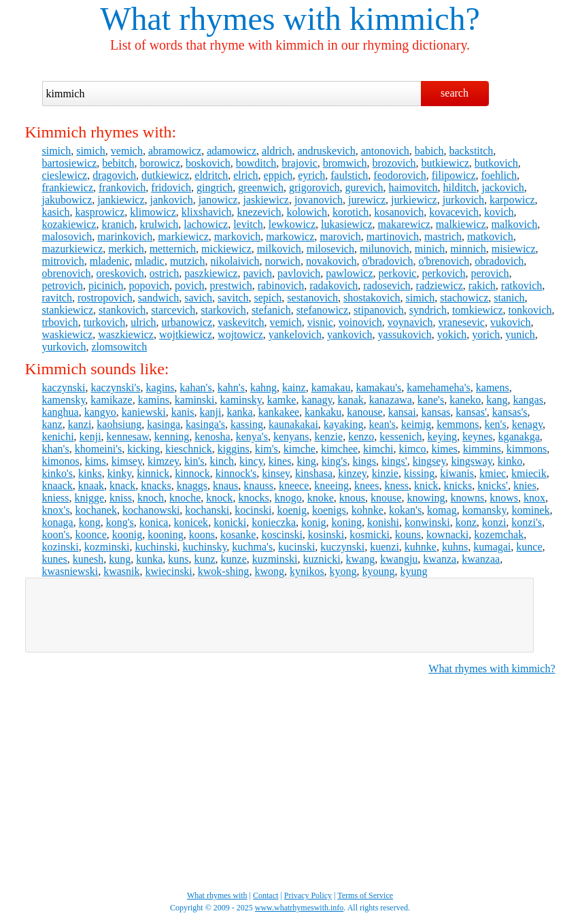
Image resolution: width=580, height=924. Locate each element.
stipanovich (379, 310)
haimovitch (413, 187)
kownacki (447, 534)
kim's (267, 449)
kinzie (385, 473)
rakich (482, 285)
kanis (183, 412)
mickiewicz (226, 249)
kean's (382, 424)
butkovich (496, 163)
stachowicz (464, 298)
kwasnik (121, 571)
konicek (191, 522)
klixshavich (207, 212)
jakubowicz (67, 200)
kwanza (440, 559)
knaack (57, 485)
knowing (426, 498)
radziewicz (440, 285)
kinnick (153, 473)
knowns (467, 498)
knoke (321, 498)
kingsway (471, 461)
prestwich (231, 285)
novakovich (331, 261)
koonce (91, 534)
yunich (520, 334)
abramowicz (175, 151)
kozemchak (499, 534)
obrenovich (67, 273)
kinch (222, 461)
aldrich (277, 151)
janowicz (218, 200)
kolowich (307, 212)
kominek (530, 510)
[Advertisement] (279, 615)
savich (198, 298)
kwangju (399, 559)
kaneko (465, 400)
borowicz (160, 163)
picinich (106, 285)
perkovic (397, 273)
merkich (126, 249)
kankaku (323, 412)
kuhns (455, 547)
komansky (484, 510)
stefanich (271, 310)
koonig (127, 534)
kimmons (527, 449)
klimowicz (153, 212)
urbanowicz (187, 322)
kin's (194, 461)
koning (346, 522)
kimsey (127, 461)
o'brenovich (444, 261)
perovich (490, 273)
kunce (529, 547)
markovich (237, 236)
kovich (499, 212)
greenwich (261, 187)
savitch (233, 298)
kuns (178, 559)
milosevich (330, 249)
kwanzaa (481, 559)
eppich (278, 175)
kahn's (231, 387)
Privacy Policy (308, 895)
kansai (402, 412)
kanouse (364, 412)
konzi (494, 522)
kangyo (100, 412)
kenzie (328, 436)
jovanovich (319, 200)
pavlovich (299, 273)
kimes (445, 449)
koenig (292, 510)
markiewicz (183, 236)
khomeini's (99, 449)
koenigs (329, 510)
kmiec (493, 473)
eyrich (311, 175)
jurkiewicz (414, 200)
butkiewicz (445, 163)
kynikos (307, 571)
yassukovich (405, 334)
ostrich (165, 273)
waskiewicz (68, 334)
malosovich (67, 236)
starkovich (223, 310)
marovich (340, 236)
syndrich (428, 310)
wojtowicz (240, 334)
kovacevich (454, 212)
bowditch (256, 163)
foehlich (499, 175)
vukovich (511, 322)
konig (313, 522)
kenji (90, 436)
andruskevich (326, 151)
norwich (282, 261)
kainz (294, 387)
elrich (245, 175)
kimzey (163, 461)
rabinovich (281, 285)
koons (202, 534)
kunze (234, 559)
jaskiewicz (266, 200)
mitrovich (63, 261)
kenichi (58, 436)
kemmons (458, 424)
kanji (210, 412)
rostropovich (105, 298)
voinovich (360, 322)
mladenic (110, 261)
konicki (230, 522)
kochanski (207, 510)
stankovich (122, 310)
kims (96, 461)
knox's (56, 510)
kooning (165, 534)
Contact (266, 895)
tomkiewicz (478, 310)
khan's (56, 449)
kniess (56, 498)
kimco (413, 449)
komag (442, 510)
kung (120, 559)
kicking (143, 449)
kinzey (352, 473)
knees (366, 485)
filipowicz (454, 175)
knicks (458, 485)
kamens (493, 387)
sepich (268, 298)
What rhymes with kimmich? (492, 669)
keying (443, 436)
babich (429, 151)
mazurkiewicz (73, 249)
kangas (528, 400)
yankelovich (295, 334)
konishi (383, 522)
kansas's (510, 412)
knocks (253, 498)
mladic (150, 261)
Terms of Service (365, 895)
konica (154, 522)
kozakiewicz (69, 224)
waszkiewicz (126, 334)
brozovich (394, 163)
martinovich (393, 236)
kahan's (195, 387)
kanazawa (391, 400)
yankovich (350, 334)
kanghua (61, 412)
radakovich (334, 285)
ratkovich (522, 285)
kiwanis (457, 473)
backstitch (471, 151)
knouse (386, 498)
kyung (414, 571)
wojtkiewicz (186, 334)
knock (219, 498)
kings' (394, 461)
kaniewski (144, 412)
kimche (300, 449)
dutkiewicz (165, 175)
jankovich (172, 200)
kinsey (276, 473)
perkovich (443, 273)
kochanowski (151, 510)
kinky (119, 473)
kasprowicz (100, 212)
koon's (56, 534)
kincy (251, 461)
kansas (436, 412)
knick (426, 485)
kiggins (234, 449)
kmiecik (529, 473)
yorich (486, 334)
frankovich (122, 187)
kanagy (317, 400)
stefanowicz (322, 310)
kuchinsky (205, 547)
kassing (247, 424)
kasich (56, 212)
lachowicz (206, 224)
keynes (477, 436)
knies (525, 485)
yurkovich (64, 347)
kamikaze (111, 400)
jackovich (502, 187)
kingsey (429, 461)
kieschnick (188, 449)
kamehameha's (439, 387)
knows (504, 498)
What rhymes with (221, 19)
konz (466, 522)
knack (122, 485)
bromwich (345, 163)
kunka (149, 559)
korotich (351, 212)
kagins (160, 387)
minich (430, 249)
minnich (468, 249)
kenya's (252, 436)
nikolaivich (235, 261)
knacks (156, 485)
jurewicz (367, 200)
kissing (419, 473)
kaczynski (64, 387)
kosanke (238, 534)
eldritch (211, 175)
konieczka (274, 522)
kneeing (331, 485)
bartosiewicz (70, 163)
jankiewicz (121, 200)
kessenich (400, 436)
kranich (118, 224)
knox (534, 498)
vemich (127, 151)
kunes (55, 559)
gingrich (215, 187)
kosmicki (370, 534)
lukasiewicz (347, 224)
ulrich (143, 322)
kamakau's (378, 387)
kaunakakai (293, 424)
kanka (239, 412)
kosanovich (399, 212)
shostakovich (372, 298)
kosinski (326, 534)
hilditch (460, 187)
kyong (343, 571)
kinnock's (236, 473)
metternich (173, 249)
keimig (416, 424)
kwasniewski (70, 571)
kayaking (344, 424)
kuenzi (385, 547)
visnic (320, 322)
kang (497, 400)
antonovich (385, 151)
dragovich (114, 175)
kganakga (519, 436)
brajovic (299, 163)
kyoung (379, 571)
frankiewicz (68, 187)
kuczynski (342, 547)
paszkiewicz (211, 273)
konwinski (427, 522)
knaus (225, 485)
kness (396, 485)
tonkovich (530, 310)
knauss (258, 485)
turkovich (104, 322)
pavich (257, 273)
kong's (120, 522)
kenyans (291, 436)
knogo (288, 498)
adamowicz (232, 151)
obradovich (499, 261)
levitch (248, 224)
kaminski (195, 400)
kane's (431, 400)
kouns (408, 534)
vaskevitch (241, 322)
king (306, 461)
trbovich (60, 322)
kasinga (164, 424)
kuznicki (321, 559)
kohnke (368, 510)
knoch (151, 498)
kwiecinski (168, 571)
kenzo (361, 436)
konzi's (527, 522)
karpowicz (512, 200)
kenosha (212, 436)
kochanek (96, 510)
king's (335, 461)
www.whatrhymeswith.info (300, 908)
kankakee (279, 412)
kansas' (471, 412)
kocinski (253, 510)
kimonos (61, 461)
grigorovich (314, 187)
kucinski (296, 547)
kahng (263, 387)
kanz (52, 424)
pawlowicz (349, 273)
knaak (91, 485)
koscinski (282, 534)
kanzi (80, 424)
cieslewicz (65, 175)
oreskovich (120, 273)
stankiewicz (68, 310)
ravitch (57, 298)
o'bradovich (388, 261)
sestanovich (312, 298)
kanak (351, 400)
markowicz (290, 236)
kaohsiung (119, 424)
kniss (121, 498)
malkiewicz (461, 224)
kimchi (378, 449)
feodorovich (399, 175)
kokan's (405, 510)
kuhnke (421, 547)
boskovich (208, 163)
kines (280, 461)
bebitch (118, 163)
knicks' (493, 485)
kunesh (88, 559)
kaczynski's (115, 387)
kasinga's (205, 424)
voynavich (410, 322)
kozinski (61, 547)
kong (90, 522)
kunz (205, 559)
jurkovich (463, 200)
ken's (495, 424)
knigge (90, 498)
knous (352, 498)
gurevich (364, 187)
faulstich (349, 175)
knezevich (259, 212)
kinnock (192, 473)
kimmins (482, 449)
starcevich (173, 310)
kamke (282, 400)
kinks (90, 473)
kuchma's (252, 547)
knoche (185, 498)
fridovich (171, 187)
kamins (154, 400)
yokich (452, 334)
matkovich (490, 236)
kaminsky (241, 400)
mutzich (188, 261)
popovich (149, 285)
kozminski (107, 547)
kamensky (64, 400)
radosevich (387, 285)
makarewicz (404, 224)
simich (57, 151)
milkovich (279, 249)
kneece (294, 485)
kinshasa (314, 473)
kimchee (339, 449)
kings (364, 461)
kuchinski (156, 547)
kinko (510, 461)
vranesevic (462, 322)
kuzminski (275, 559)
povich (190, 285)
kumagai (492, 547)
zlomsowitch (119, 347)
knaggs (192, 485)
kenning (172, 436)
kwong (269, 571)
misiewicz (514, 249)
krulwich (159, 224)
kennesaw (128, 436)
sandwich (158, 298)
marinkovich (125, 236)
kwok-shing (224, 571)
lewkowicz (292, 224)
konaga (58, 522)
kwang (361, 559)
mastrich (443, 236)
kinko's (58, 473)
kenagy (527, 424)
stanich (509, 298)
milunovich (385, 249)
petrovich (63, 285)
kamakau (331, 387)
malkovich (515, 224)
